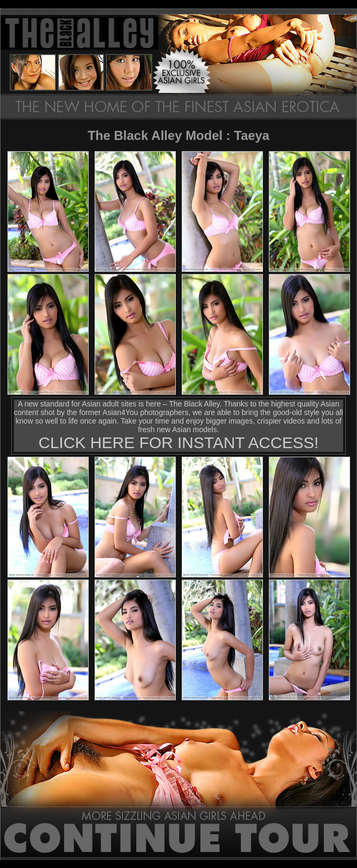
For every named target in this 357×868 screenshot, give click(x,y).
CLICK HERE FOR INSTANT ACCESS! (178, 443)
